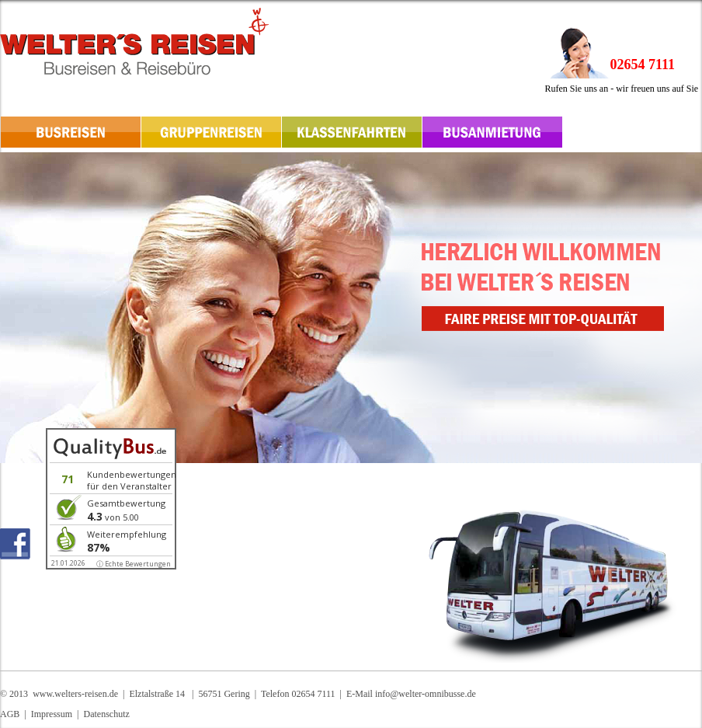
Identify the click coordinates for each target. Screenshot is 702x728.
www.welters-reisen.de (75, 694)
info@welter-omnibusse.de (426, 694)
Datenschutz (106, 714)
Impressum (52, 714)
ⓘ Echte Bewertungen (134, 564)
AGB (10, 714)
